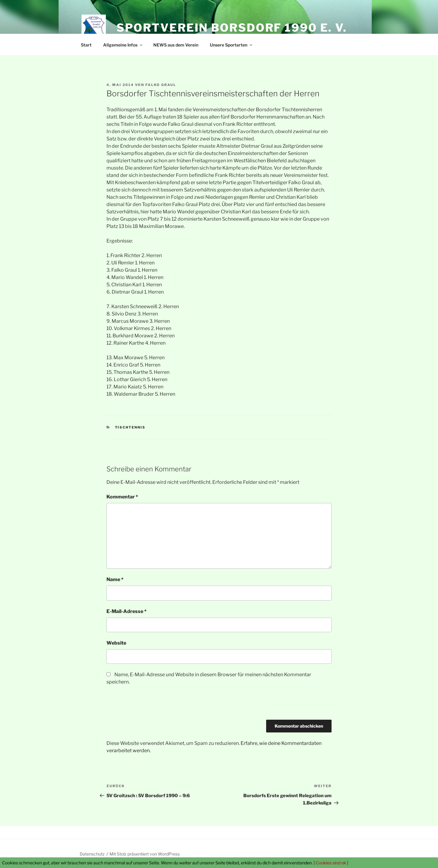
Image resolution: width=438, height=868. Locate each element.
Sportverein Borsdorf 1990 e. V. (232, 28)
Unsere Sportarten (231, 45)
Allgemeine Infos (123, 45)
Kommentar (122, 497)
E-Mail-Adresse (127, 611)
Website (116, 643)
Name (115, 579)
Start (86, 45)
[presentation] (153, 705)
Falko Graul (161, 85)
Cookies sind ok (331, 863)
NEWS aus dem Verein (176, 45)
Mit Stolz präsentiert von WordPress (145, 854)
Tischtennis (130, 427)
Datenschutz (92, 854)
